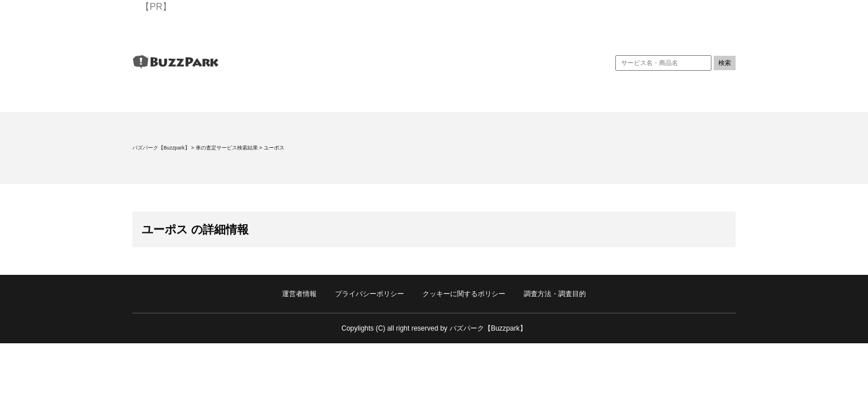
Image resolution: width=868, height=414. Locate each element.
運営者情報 (299, 294)
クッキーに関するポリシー (464, 294)
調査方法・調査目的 (555, 294)
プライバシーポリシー (370, 294)
